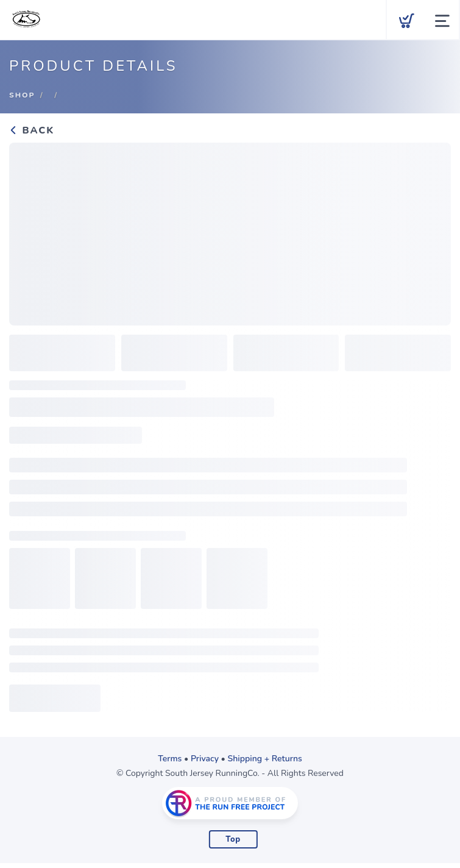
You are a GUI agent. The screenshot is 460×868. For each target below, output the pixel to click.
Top (233, 839)
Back (32, 130)
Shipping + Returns (265, 759)
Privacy (205, 759)
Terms (170, 759)
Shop (22, 95)
